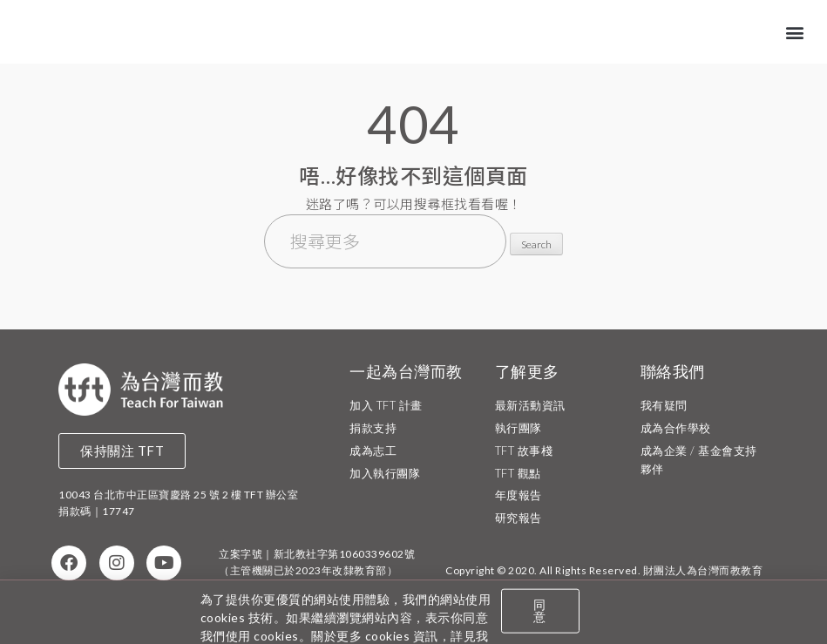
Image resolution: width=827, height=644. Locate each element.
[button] (796, 31)
